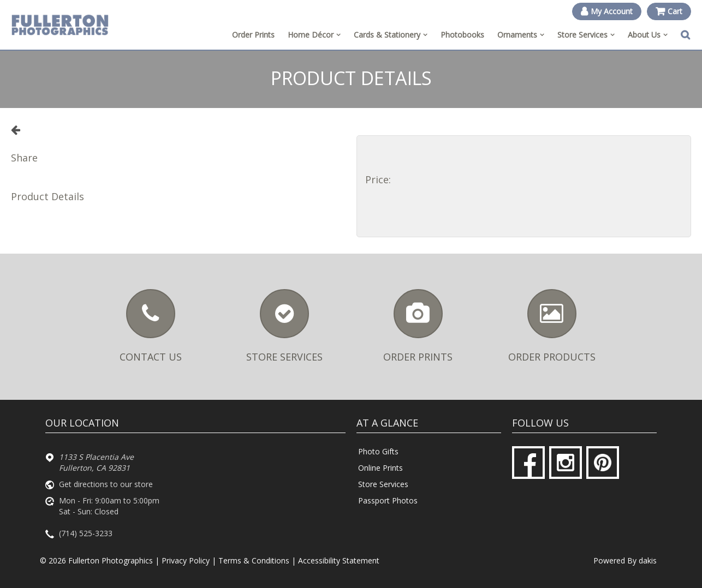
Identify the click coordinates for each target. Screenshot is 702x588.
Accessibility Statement (339, 560)
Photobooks (462, 35)
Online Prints (380, 468)
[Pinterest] (603, 463)
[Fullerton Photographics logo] (60, 25)
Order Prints (253, 35)
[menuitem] (314, 35)
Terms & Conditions (254, 560)
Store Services (383, 484)
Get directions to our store (106, 484)
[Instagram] (566, 463)
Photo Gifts (378, 451)
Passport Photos (388, 500)
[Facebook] (528, 463)
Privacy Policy (186, 560)
